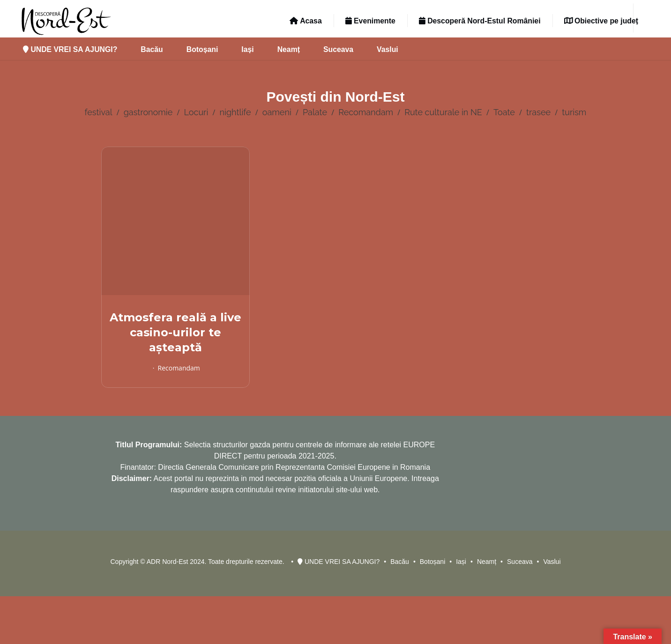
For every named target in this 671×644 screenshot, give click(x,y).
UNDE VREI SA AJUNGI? (70, 49)
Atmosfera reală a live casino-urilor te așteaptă (175, 332)
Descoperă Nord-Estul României (480, 21)
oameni (277, 112)
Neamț (289, 49)
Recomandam (366, 112)
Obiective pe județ (601, 21)
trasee (538, 112)
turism (574, 112)
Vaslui (388, 49)
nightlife (235, 112)
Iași (247, 49)
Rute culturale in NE (443, 112)
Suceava (338, 49)
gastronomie (148, 112)
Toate (504, 112)
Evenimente (370, 21)
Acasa (306, 21)
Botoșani (202, 49)
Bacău (152, 49)
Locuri (196, 112)
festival (99, 112)
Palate (315, 112)
